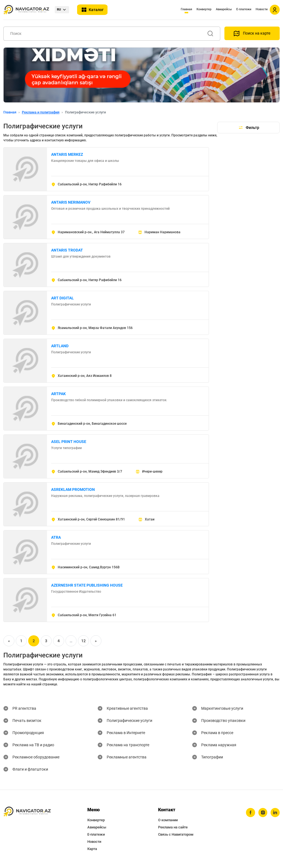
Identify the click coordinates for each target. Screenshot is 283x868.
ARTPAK (58, 394)
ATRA (56, 537)
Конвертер (204, 9)
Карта (92, 849)
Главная (186, 9)
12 (83, 641)
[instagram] (262, 813)
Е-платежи (244, 9)
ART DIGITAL (62, 298)
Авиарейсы (224, 9)
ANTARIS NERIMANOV (71, 202)
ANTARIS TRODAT (67, 250)
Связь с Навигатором (176, 834)
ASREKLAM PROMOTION (73, 489)
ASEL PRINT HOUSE (69, 442)
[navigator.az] (27, 812)
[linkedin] (275, 813)
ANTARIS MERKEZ (67, 154)
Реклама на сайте (173, 827)
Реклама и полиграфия (41, 112)
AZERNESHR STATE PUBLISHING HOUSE (87, 585)
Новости (262, 9)
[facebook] (250, 813)
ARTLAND (60, 346)
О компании (168, 820)
